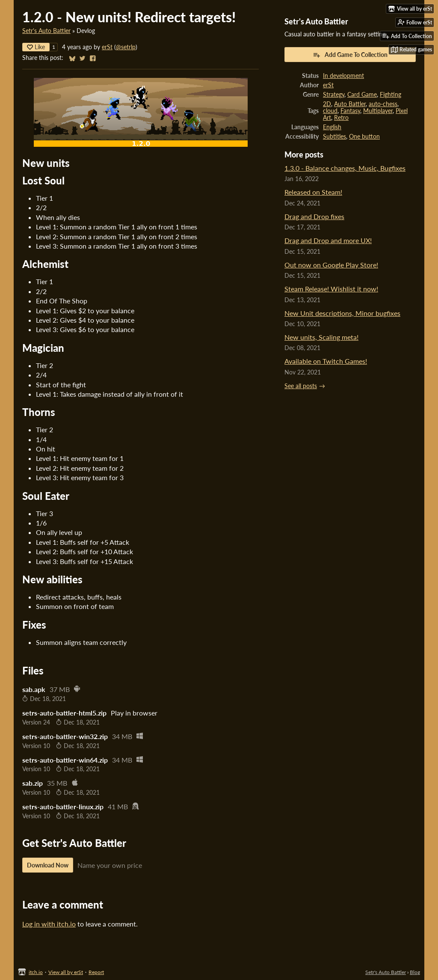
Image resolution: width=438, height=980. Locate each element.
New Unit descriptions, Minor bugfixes (342, 313)
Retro (341, 118)
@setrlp (126, 47)
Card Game (362, 95)
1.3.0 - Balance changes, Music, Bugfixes (345, 168)
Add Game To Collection (350, 55)
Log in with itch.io (49, 924)
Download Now (48, 865)
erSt (107, 47)
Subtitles (334, 137)
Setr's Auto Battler (46, 31)
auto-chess (383, 104)
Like (36, 47)
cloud (330, 111)
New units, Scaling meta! (321, 337)
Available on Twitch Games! (326, 361)
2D (327, 104)
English (332, 127)
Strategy (334, 95)
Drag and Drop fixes (314, 216)
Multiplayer (378, 111)
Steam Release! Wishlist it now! (331, 289)
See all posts (301, 386)
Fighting (391, 95)
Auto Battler (350, 104)
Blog (415, 972)
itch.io (36, 972)
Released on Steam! (313, 192)
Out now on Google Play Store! (331, 265)
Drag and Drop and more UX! (328, 240)
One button (364, 137)
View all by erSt (66, 972)
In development (343, 76)
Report (96, 972)
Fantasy (350, 111)
